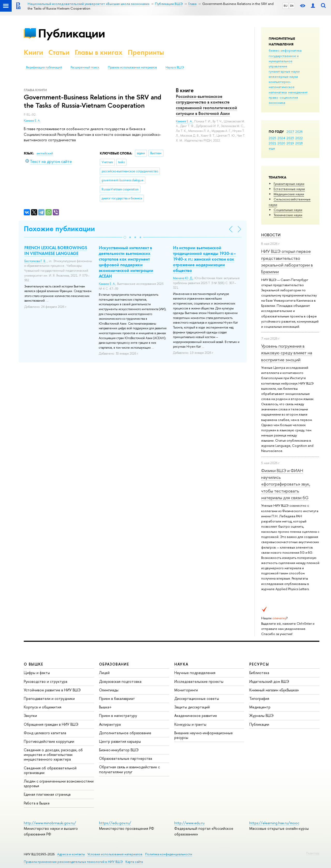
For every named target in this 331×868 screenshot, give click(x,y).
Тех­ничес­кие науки (288, 215)
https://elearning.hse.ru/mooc (274, 823)
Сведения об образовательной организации (50, 770)
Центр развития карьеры (120, 741)
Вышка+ (105, 707)
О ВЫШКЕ (34, 664)
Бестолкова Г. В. (35, 261)
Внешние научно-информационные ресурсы (204, 735)
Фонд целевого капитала (45, 733)
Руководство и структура (46, 681)
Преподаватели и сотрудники (49, 698)
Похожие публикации (59, 229)
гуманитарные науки (284, 71)
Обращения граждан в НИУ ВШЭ (51, 724)
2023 (290, 138)
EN (292, 6)
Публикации (72, 33)
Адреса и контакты (71, 854)
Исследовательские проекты (199, 681)
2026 (299, 131)
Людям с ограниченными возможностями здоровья (59, 783)
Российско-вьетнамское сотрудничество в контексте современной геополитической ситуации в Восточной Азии (206, 105)
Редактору (313, 853)
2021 (272, 143)
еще (272, 148)
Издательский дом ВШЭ (269, 681)
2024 (281, 138)
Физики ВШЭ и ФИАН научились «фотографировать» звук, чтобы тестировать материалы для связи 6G (286, 484)
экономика (277, 103)
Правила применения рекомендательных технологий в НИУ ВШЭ (73, 862)
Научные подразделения (195, 673)
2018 (299, 143)
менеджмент (298, 92)
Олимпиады (109, 690)
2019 (290, 143)
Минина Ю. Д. (183, 278)
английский (45, 153)
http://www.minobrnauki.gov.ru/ (50, 823)
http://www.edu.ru (189, 823)
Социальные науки (288, 210)
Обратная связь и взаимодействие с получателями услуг (129, 769)
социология (289, 97)
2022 (299, 138)
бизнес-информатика (285, 50)
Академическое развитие (196, 715)
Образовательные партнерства (126, 758)
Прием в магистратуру (118, 715)
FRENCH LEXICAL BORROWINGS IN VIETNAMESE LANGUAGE (56, 251)
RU (286, 6)
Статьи (59, 52)
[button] (125, 237)
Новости (271, 235)
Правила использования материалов (132, 67)
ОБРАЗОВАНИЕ (114, 664)
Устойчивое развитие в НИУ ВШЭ (52, 690)
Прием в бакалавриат (117, 698)
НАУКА (181, 664)
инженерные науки (283, 76)
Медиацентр (260, 707)
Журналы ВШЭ (261, 715)
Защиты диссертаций (192, 707)
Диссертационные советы (197, 698)
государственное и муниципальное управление (284, 61)
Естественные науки (289, 189)
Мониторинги (186, 690)
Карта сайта (134, 862)
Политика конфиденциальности (169, 854)
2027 (290, 131)
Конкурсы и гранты (190, 724)
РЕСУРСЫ (259, 664)
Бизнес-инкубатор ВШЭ (119, 750)
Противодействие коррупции (49, 741)
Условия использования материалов (115, 854)
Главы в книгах (99, 52)
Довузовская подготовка (120, 681)
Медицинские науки (289, 194)
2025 (272, 138)
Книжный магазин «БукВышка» (274, 690)
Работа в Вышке (37, 803)
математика (278, 92)
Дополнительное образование (125, 733)
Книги (33, 52)
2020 (281, 143)
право (273, 97)
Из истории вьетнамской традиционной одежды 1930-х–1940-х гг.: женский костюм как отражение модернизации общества (205, 259)
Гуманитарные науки (289, 184)
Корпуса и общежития (43, 707)
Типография (259, 698)
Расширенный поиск (85, 67)
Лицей (104, 673)
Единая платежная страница (47, 794)
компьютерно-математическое (282, 84)
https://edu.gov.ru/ (115, 823)
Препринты (146, 52)
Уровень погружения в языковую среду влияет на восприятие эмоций (287, 353)
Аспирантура (110, 724)
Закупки (30, 715)
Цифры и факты (37, 673)
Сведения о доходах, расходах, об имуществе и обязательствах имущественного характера (53, 754)
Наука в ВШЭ (175, 67)
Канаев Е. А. (32, 121)
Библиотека (259, 673)
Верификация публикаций (44, 67)
